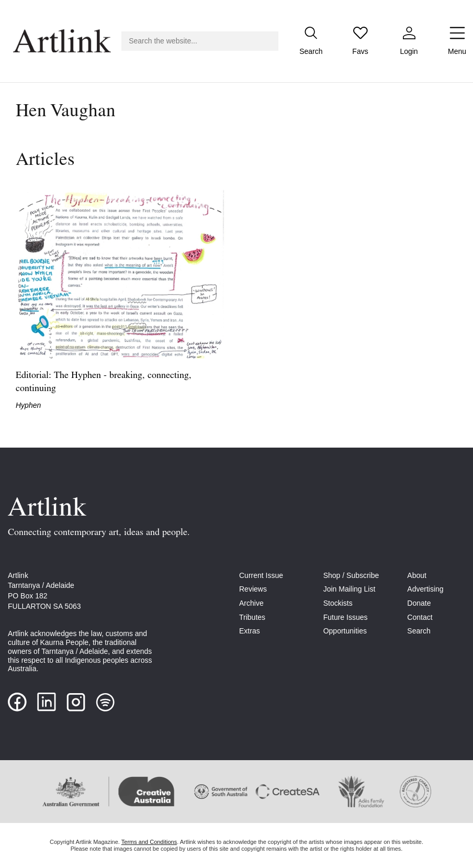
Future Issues (346, 617)
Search (419, 631)
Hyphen (28, 405)
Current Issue (261, 575)
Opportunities (345, 631)
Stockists (338, 603)
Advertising (425, 589)
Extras (250, 631)
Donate (419, 603)
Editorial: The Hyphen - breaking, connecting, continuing (104, 382)
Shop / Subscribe (351, 575)
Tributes (252, 617)
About (417, 575)
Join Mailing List (350, 589)
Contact (420, 617)
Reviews (253, 589)
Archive (251, 603)
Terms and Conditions (149, 842)
